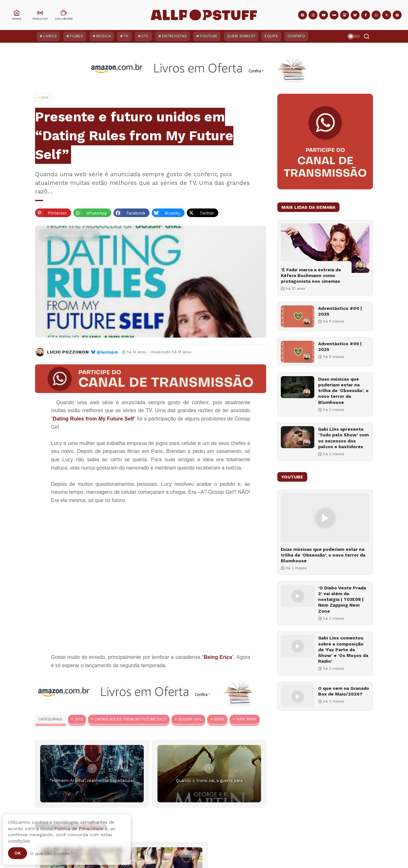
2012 (79, 719)
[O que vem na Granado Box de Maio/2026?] (298, 696)
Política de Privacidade (79, 828)
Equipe (271, 36)
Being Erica (218, 657)
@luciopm (107, 352)
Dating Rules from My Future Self (131, 719)
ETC (145, 36)
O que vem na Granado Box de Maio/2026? (344, 691)
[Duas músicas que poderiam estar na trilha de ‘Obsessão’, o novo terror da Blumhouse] (298, 387)
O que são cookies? (52, 853)
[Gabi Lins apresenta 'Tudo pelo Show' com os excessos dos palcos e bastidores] (298, 437)
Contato (296, 36)
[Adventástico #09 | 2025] (298, 352)
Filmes (76, 36)
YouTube (209, 36)
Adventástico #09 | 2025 (340, 346)
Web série (246, 719)
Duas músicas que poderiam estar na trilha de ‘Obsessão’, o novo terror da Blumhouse (343, 391)
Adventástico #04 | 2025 (340, 311)
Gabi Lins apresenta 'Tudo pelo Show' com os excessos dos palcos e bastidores (343, 438)
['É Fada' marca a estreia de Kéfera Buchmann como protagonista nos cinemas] (325, 248)
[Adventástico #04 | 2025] (298, 316)
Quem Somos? (241, 36)
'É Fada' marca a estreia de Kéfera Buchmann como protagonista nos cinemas (311, 275)
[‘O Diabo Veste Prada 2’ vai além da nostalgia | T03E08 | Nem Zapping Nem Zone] (298, 596)
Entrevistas (174, 36)
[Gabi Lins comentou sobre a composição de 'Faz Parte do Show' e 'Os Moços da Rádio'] (298, 646)
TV (126, 36)
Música (103, 36)
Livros (50, 36)
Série (219, 719)
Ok (18, 853)
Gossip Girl (190, 719)
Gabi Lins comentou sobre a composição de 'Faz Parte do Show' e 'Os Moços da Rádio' (343, 649)
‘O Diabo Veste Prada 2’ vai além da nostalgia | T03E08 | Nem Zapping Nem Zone (342, 599)
